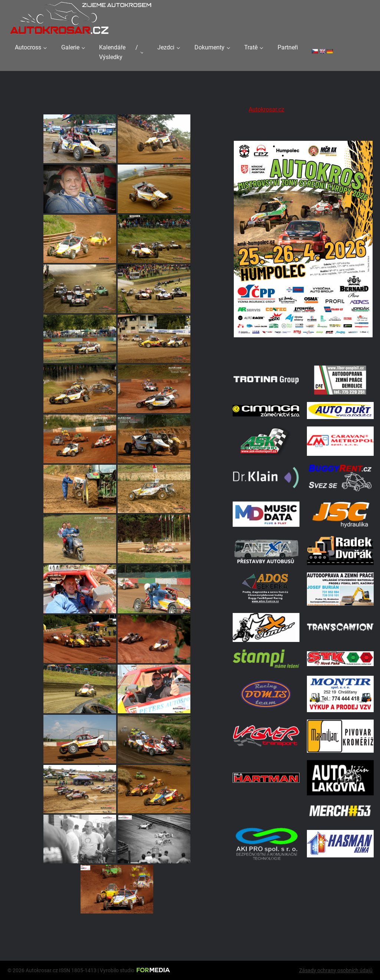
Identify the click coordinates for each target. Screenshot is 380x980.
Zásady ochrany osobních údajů (336, 970)
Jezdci (166, 47)
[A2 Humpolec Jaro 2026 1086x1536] (303, 349)
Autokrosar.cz (266, 109)
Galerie (70, 47)
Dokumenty (209, 47)
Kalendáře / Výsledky (119, 52)
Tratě (251, 47)
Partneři (288, 47)
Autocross (28, 47)
